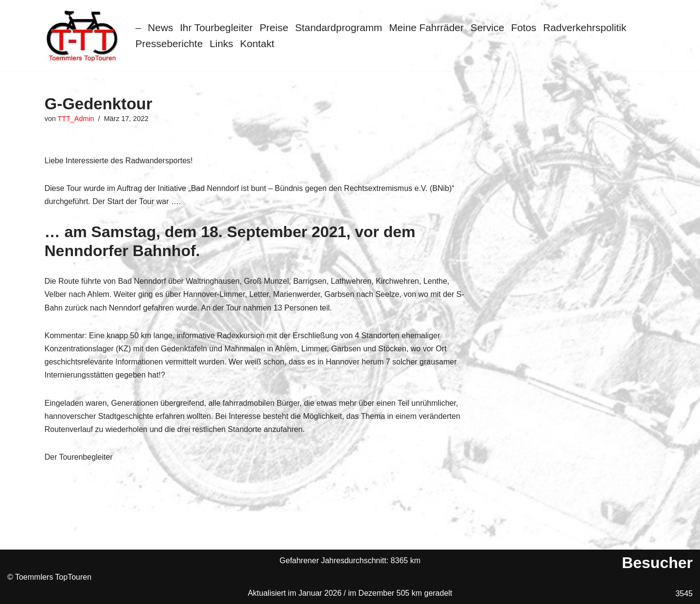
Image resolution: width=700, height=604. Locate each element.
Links (221, 43)
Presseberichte (169, 43)
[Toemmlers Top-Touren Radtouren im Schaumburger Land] (83, 35)
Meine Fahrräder (426, 27)
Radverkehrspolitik (585, 27)
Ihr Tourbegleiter (216, 27)
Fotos (524, 27)
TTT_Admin (76, 119)
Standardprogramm (339, 27)
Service (487, 27)
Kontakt (257, 43)
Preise (274, 27)
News (160, 27)
